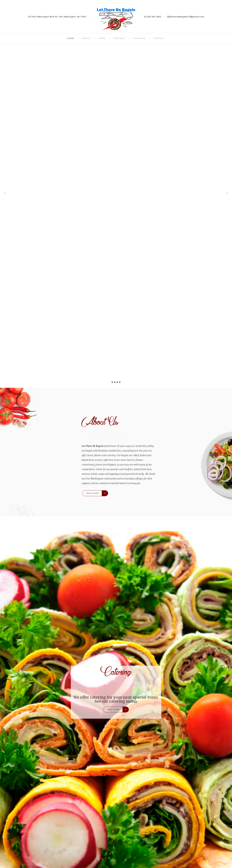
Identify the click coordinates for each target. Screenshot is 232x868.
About (86, 38)
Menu (102, 38)
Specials (119, 38)
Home (71, 38)
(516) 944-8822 (153, 17)
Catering (139, 38)
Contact (159, 38)
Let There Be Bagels (116, 19)
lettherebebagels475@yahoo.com (186, 17)
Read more (93, 493)
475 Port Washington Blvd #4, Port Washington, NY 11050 (57, 17)
